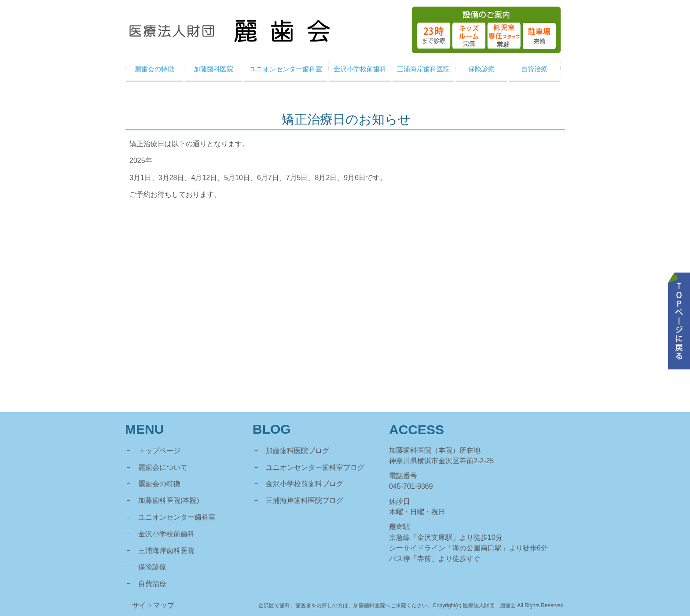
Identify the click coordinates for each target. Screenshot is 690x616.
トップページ (159, 451)
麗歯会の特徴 (159, 484)
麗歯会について (163, 467)
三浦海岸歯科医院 (166, 551)
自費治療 (152, 584)
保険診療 (152, 567)
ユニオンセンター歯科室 (177, 517)
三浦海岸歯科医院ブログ (305, 500)
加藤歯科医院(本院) (169, 500)
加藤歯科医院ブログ (297, 451)
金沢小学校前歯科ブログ (305, 484)
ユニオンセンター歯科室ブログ (315, 467)
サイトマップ (153, 605)
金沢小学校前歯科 (166, 534)
